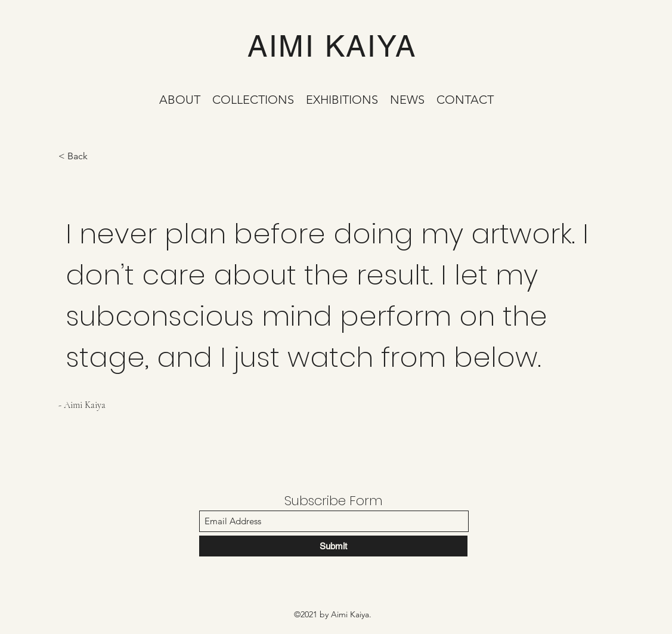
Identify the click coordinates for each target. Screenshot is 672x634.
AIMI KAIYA (332, 46)
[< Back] (101, 157)
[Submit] (333, 546)
